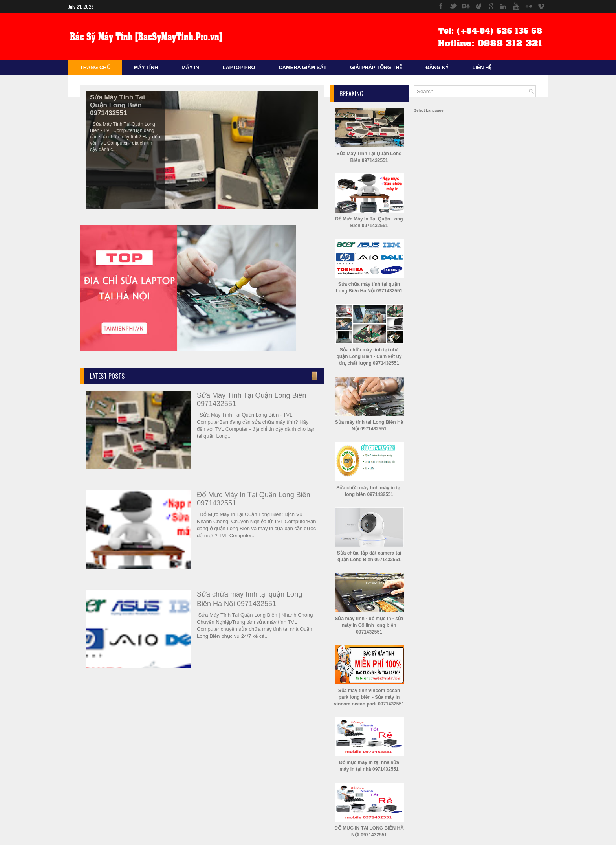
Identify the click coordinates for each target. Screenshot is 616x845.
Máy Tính (146, 67)
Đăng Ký (437, 67)
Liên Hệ (482, 67)
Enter (314, 376)
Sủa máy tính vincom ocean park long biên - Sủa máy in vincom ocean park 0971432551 (369, 697)
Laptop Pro (239, 67)
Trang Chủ (95, 67)
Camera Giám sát (302, 67)
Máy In (190, 67)
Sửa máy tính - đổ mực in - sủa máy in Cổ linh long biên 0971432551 (369, 625)
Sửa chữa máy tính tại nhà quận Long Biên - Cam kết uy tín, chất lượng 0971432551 (369, 356)
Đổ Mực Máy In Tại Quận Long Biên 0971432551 (254, 499)
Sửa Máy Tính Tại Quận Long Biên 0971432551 (117, 105)
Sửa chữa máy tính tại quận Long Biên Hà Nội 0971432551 (249, 599)
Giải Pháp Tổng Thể (376, 67)
